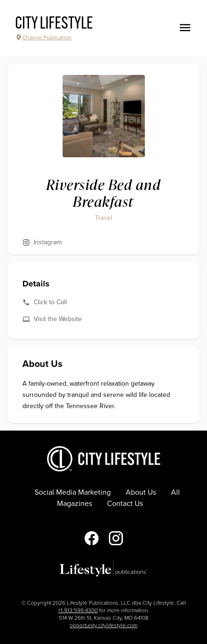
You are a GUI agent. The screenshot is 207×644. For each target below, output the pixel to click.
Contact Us (125, 504)
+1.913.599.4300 (78, 610)
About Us (141, 492)
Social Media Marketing (73, 492)
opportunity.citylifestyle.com (103, 625)
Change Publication (43, 37)
